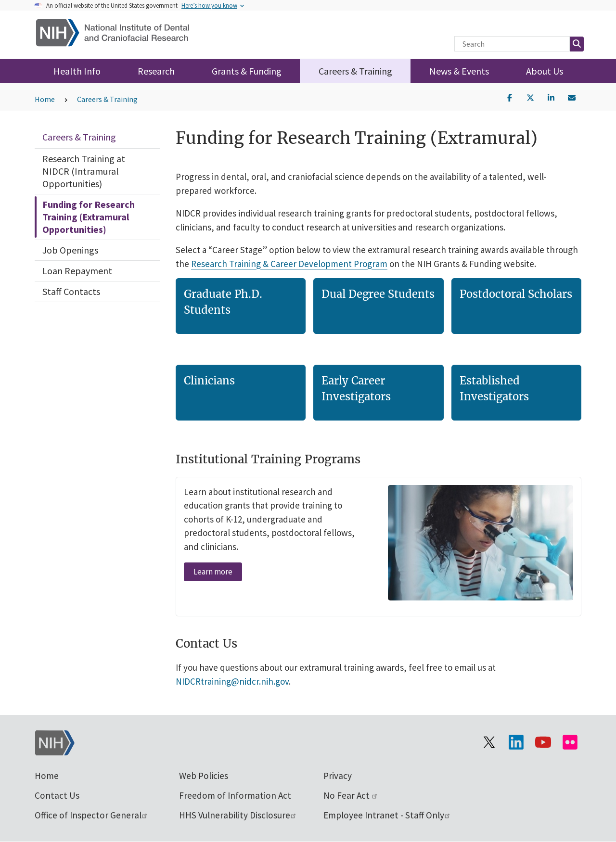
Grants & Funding (247, 71)
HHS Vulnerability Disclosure (238, 815)
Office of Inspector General (91, 815)
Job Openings (70, 250)
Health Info (77, 71)
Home (45, 99)
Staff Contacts (71, 291)
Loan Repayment (77, 271)
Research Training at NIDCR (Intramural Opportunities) (84, 171)
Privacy (338, 776)
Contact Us (57, 795)
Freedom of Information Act (235, 795)
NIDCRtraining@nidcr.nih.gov (232, 681)
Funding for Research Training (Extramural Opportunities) (89, 217)
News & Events (459, 71)
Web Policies (204, 776)
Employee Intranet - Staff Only (387, 815)
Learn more (213, 572)
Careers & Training (355, 71)
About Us (545, 71)
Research (156, 71)
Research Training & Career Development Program (289, 263)
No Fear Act (351, 795)
